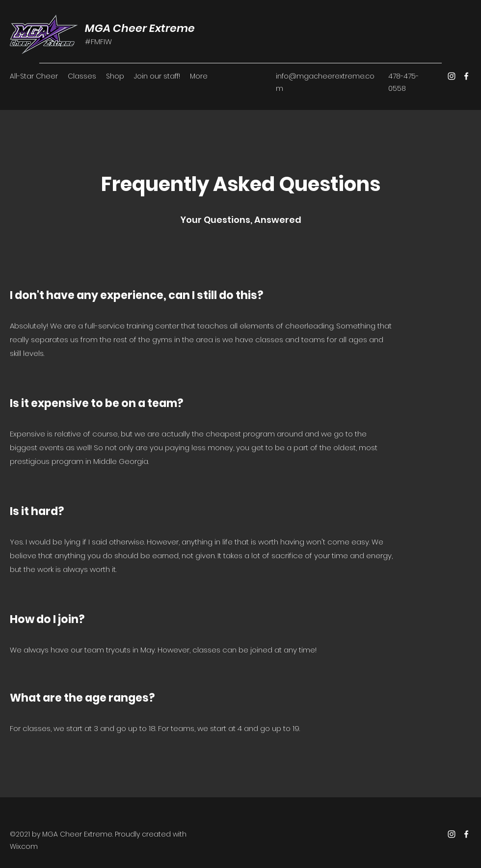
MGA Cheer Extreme (140, 28)
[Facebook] (466, 76)
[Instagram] (452, 76)
